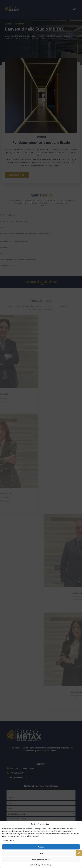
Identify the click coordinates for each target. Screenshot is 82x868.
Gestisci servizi (9, 841)
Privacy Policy (35, 865)
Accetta (41, 847)
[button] (79, 824)
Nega (41, 853)
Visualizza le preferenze (41, 860)
